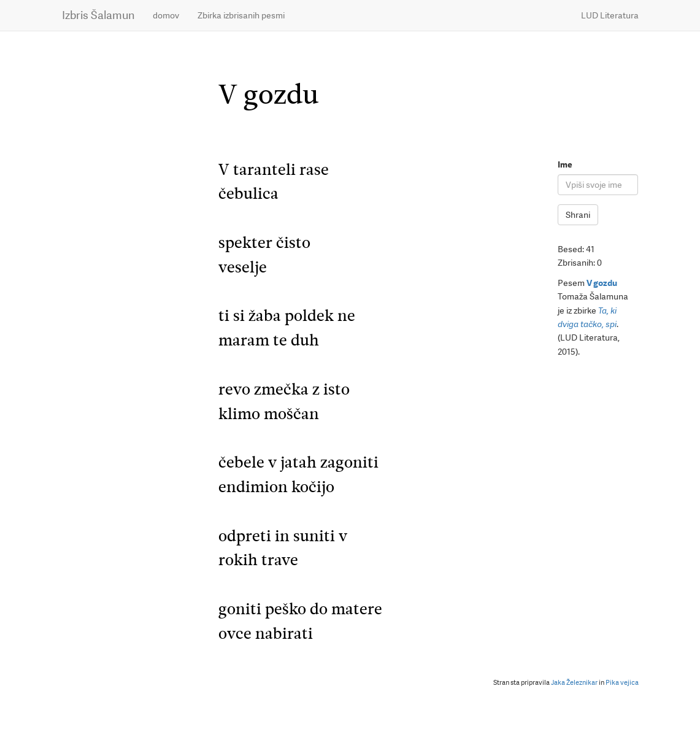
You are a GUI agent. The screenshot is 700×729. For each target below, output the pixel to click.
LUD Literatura (610, 15)
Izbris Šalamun (98, 15)
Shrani (578, 215)
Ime (565, 164)
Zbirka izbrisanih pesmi (241, 15)
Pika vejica (622, 683)
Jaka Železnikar (574, 683)
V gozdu (602, 283)
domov (166, 15)
